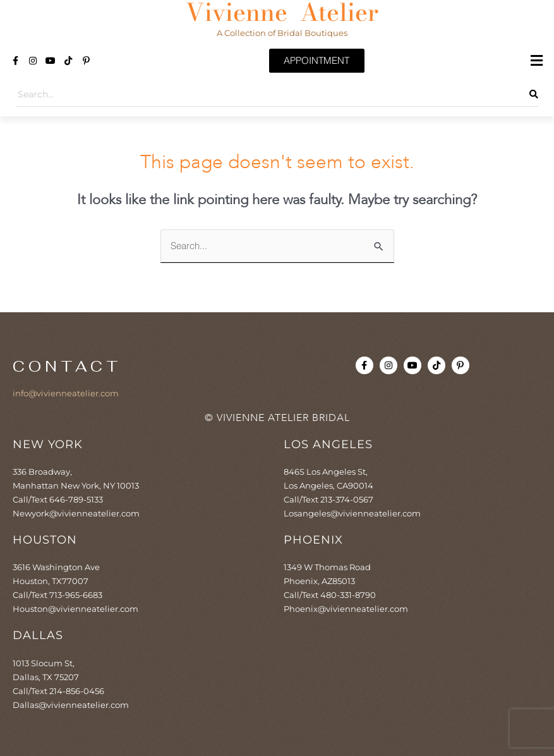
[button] (537, 61)
